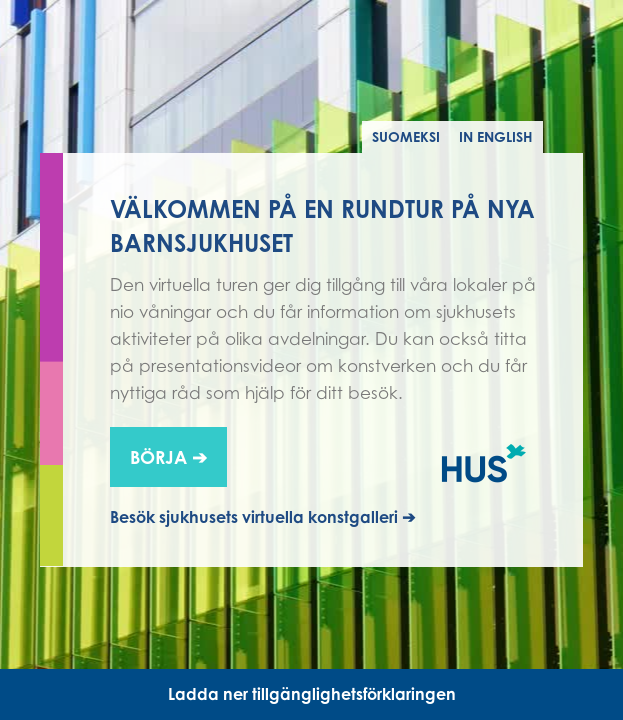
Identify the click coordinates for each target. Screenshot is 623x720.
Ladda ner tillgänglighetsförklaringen (312, 694)
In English (496, 136)
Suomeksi (406, 136)
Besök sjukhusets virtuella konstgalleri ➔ (262, 517)
